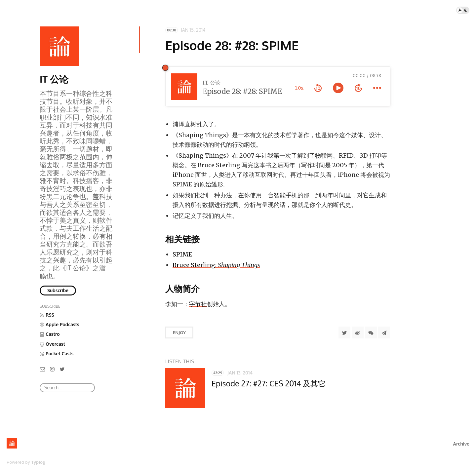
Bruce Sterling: (216, 265)
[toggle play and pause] (338, 88)
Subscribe (58, 290)
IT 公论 (54, 79)
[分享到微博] (358, 332)
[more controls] (377, 88)
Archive (461, 444)
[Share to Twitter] (344, 332)
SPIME (182, 254)
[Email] (42, 369)
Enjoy (179, 332)
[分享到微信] (371, 332)
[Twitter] (62, 369)
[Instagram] (52, 369)
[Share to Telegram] (384, 332)
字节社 (198, 304)
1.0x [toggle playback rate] (299, 88)
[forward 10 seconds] (358, 88)
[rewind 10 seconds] (318, 88)
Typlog (38, 462)
